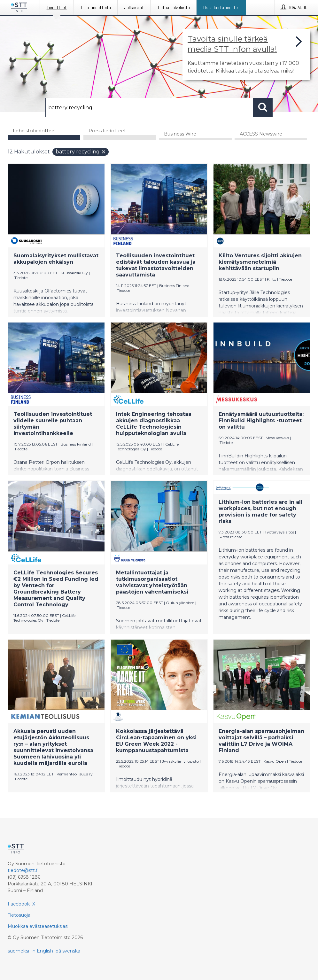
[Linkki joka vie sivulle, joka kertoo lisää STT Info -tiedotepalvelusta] (246, 54)
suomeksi (18, 951)
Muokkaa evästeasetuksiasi (38, 926)
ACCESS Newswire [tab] (261, 134)
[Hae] (149, 107)
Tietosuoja (19, 915)
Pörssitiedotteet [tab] (107, 131)
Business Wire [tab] (180, 134)
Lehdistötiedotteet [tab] (35, 131)
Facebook (19, 904)
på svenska (68, 951)
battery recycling (81, 152)
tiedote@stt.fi (23, 870)
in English (42, 951)
